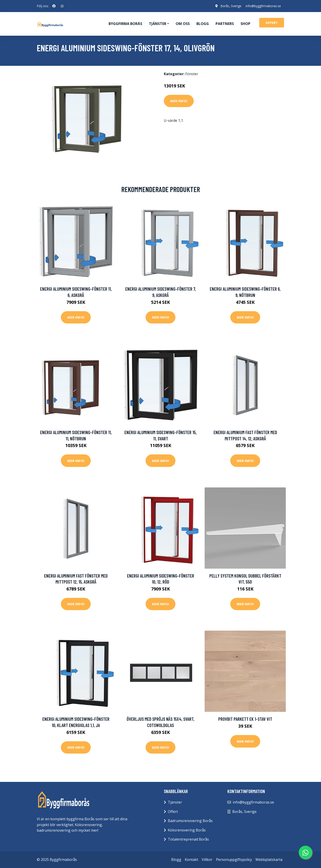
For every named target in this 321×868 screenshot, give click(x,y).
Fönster (192, 74)
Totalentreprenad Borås (188, 839)
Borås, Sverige (230, 6)
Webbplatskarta (269, 860)
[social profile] (54, 6)
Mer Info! (179, 101)
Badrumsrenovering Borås (190, 821)
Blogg (203, 24)
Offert (173, 812)
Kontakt (191, 860)
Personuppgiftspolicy (234, 860)
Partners (225, 24)
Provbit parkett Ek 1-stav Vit (245, 719)
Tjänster (175, 802)
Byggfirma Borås (125, 24)
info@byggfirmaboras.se (263, 6)
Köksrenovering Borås (187, 830)
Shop (245, 24)
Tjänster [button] (158, 24)
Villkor (207, 860)
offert (272, 23)
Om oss (183, 24)
